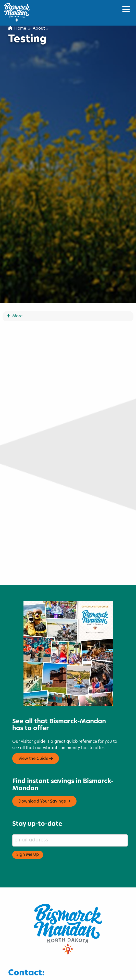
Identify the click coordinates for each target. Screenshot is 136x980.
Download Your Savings (44, 818)
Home (17, 29)
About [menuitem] (39, 29)
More (15, 333)
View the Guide (36, 775)
